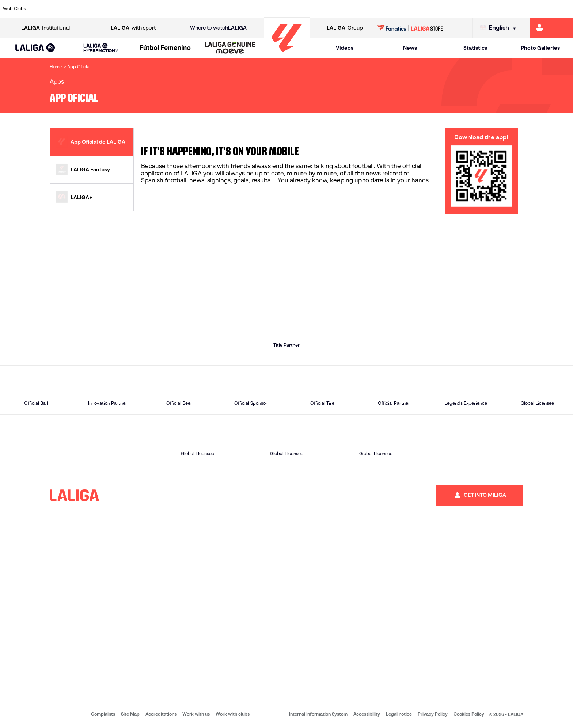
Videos (345, 48)
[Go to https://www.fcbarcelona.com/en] (184, 9)
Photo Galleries (540, 48)
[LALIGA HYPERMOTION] (101, 48)
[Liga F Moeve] (165, 48)
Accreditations (161, 714)
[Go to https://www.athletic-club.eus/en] (48, 9)
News (410, 48)
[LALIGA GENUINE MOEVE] (230, 48)
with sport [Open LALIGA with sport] (133, 28)
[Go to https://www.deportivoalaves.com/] (129, 9)
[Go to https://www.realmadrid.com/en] (429, 9)
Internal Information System (318, 714)
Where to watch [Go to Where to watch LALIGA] (218, 28)
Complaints (103, 714)
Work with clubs (233, 714)
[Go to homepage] (287, 55)
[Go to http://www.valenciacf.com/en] (537, 9)
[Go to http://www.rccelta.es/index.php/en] (320, 9)
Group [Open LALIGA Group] (345, 28)
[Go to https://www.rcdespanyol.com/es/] (347, 9)
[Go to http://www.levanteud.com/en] (265, 9)
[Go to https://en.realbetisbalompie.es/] (401, 9)
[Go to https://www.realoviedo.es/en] (456, 9)
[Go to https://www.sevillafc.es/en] (510, 9)
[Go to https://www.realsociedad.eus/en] (483, 9)
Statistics (475, 48)
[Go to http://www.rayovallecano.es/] (292, 9)
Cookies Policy (469, 714)
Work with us (196, 714)
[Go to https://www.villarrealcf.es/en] (565, 9)
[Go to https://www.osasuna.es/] (102, 9)
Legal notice (399, 714)
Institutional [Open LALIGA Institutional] (45, 28)
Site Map (130, 714)
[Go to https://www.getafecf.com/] (211, 9)
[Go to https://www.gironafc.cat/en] (238, 9)
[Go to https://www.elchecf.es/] (156, 9)
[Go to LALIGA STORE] (410, 28)
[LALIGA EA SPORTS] (35, 48)
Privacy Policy (433, 714)
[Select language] (500, 28)
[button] (35, 48)
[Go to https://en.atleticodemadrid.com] (75, 9)
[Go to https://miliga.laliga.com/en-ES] (552, 28)
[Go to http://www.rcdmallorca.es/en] (374, 9)
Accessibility (367, 714)
